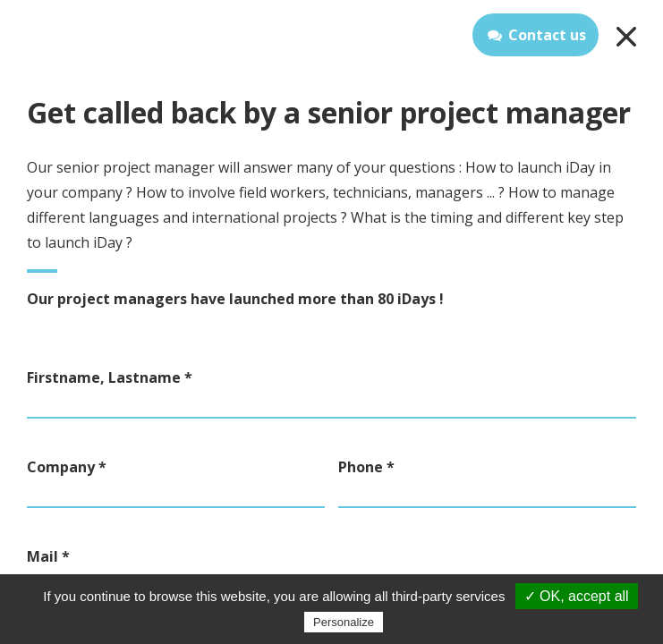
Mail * (48, 556)
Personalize (344, 622)
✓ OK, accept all (577, 596)
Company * (67, 467)
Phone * (366, 467)
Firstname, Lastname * (110, 377)
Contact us (535, 35)
